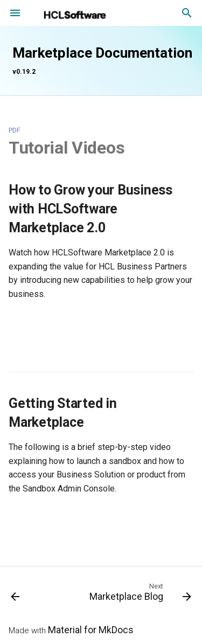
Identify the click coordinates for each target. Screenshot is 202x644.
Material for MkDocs (91, 630)
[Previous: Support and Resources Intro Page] (15, 594)
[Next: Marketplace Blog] (139, 594)
